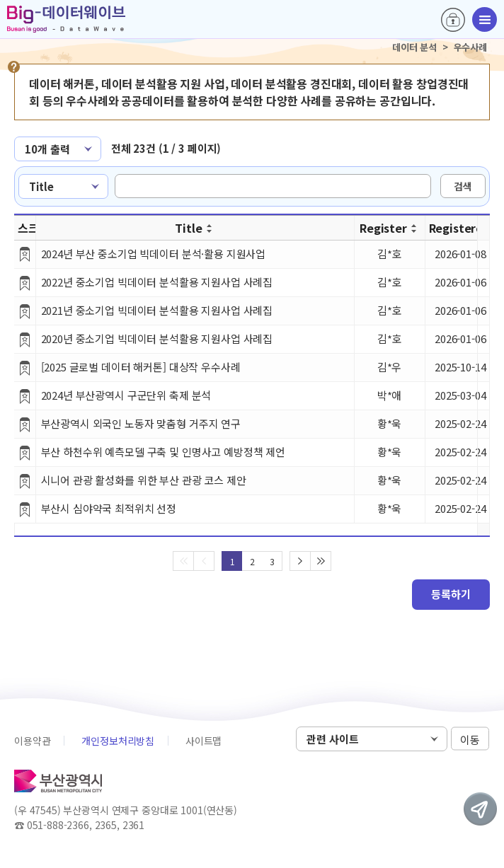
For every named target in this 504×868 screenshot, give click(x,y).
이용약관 (32, 741)
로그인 (453, 20)
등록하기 (451, 594)
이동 (470, 740)
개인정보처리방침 (118, 741)
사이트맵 (204, 741)
